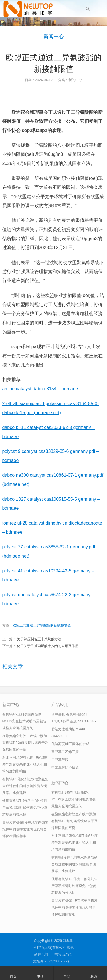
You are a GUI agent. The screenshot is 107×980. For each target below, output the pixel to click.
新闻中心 (54, 36)
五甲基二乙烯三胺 (65, 752)
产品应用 (60, 704)
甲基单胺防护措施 (65, 768)
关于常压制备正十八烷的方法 (39, 639)
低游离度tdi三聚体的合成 (70, 744)
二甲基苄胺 (60, 760)
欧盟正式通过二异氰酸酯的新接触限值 (42, 625)
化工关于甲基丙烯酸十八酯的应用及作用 (48, 646)
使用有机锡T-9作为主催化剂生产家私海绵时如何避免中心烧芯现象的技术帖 (25, 808)
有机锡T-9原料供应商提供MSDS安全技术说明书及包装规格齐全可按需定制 (24, 721)
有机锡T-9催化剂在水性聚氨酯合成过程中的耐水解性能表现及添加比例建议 (25, 786)
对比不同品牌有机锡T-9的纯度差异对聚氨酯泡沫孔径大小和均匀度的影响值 (25, 764)
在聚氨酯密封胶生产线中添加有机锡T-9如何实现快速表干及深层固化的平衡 (25, 743)
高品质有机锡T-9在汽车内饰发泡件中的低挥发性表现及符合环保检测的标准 (25, 829)
